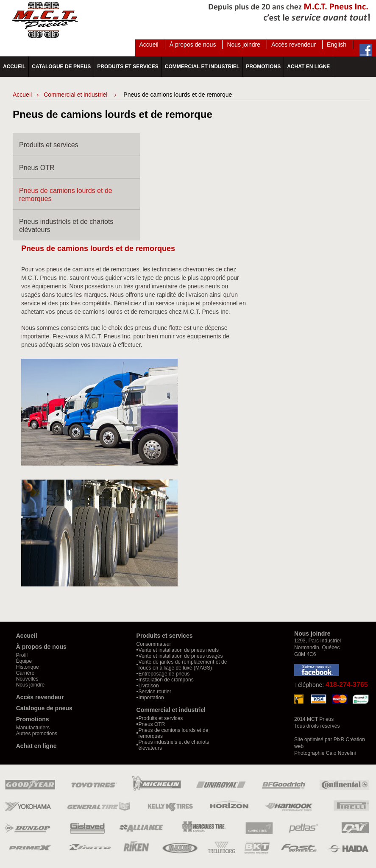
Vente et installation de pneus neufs (179, 650)
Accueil (149, 45)
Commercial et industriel (202, 67)
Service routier (155, 692)
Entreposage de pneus (164, 674)
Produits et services (128, 67)
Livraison (149, 686)
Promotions (263, 67)
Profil (22, 655)
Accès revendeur (294, 45)
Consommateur (154, 644)
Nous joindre (244, 45)
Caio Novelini (341, 753)
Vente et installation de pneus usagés (181, 656)
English (337, 45)
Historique (28, 667)
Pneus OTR (37, 168)
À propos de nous (193, 45)
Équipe (24, 661)
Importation (151, 698)
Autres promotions (37, 734)
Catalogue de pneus (61, 67)
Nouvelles (27, 679)
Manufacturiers (33, 728)
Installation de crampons (166, 680)
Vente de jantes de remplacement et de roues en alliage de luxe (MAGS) (183, 665)
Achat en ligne (308, 67)
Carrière (25, 673)
